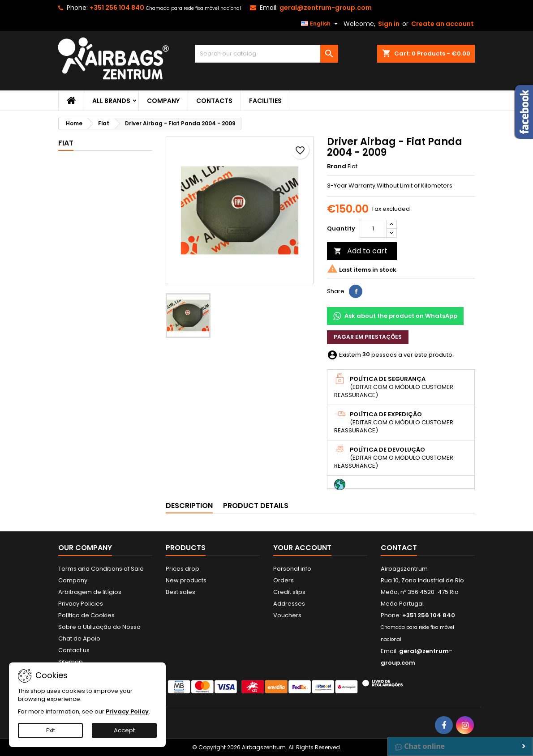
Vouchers (287, 615)
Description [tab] (189, 506)
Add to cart (361, 251)
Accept (124, 730)
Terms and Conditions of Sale (101, 569)
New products (186, 580)
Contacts (214, 101)
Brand (337, 167)
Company (163, 101)
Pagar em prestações (368, 337)
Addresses (289, 604)
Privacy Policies (81, 604)
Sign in (389, 24)
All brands (111, 101)
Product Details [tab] (256, 506)
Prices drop (183, 569)
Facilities (265, 101)
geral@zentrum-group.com (326, 8)
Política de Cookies (86, 615)
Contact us (74, 650)
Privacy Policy (127, 711)
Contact (399, 548)
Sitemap (71, 662)
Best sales (181, 592)
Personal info (292, 569)
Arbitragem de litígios (90, 592)
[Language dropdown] (320, 24)
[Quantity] (373, 229)
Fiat (66, 143)
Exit (51, 730)
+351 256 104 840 (117, 8)
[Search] (266, 54)
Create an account (443, 24)
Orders (284, 580)
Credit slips (289, 592)
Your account (302, 548)
